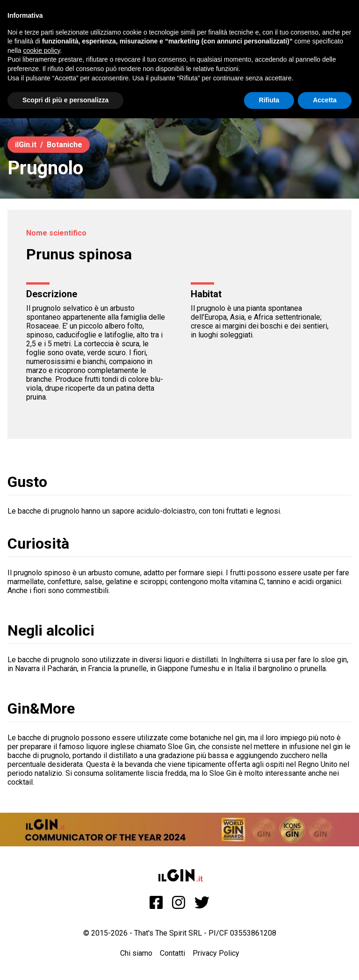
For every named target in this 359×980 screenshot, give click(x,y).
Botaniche (65, 145)
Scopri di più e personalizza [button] (65, 100)
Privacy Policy (216, 953)
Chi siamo (136, 953)
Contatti (172, 953)
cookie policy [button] (41, 50)
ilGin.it (26, 145)
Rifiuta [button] (269, 100)
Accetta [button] (325, 100)
